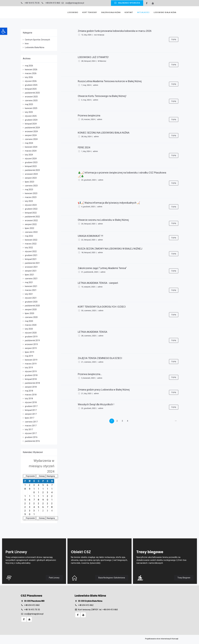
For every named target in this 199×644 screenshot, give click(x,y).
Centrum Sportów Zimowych (37, 40)
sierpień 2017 (31, 414)
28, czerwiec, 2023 (89, 336)
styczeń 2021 (31, 298)
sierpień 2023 (31, 178)
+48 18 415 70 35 (32, 610)
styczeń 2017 (31, 433)
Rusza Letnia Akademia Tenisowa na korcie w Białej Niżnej (110, 81)
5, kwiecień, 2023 (88, 378)
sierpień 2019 (31, 348)
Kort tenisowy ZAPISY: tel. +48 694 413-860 (98, 610)
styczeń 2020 (31, 333)
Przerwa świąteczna (89, 115)
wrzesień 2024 (31, 131)
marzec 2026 (31, 73)
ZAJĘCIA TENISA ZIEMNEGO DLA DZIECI (100, 358)
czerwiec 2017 (31, 422)
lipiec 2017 (30, 418)
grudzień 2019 (31, 337)
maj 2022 (29, 236)
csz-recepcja (99, 35)
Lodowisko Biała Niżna (165, 12)
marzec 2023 (31, 197)
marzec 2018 (31, 395)
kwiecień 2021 (31, 286)
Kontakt (129, 12)
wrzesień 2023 (31, 174)
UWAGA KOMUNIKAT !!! (90, 236)
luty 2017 (29, 429)
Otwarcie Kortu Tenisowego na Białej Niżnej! (102, 96)
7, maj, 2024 (86, 85)
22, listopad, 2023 (88, 240)
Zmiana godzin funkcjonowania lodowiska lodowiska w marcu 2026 (115, 31)
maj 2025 (29, 104)
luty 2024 (29, 155)
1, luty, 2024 (86, 151)
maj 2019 (29, 356)
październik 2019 (32, 340)
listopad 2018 (31, 379)
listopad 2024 (31, 124)
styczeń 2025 (31, 116)
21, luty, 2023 (86, 393)
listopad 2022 (31, 213)
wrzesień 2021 (31, 267)
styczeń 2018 (31, 402)
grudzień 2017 (31, 406)
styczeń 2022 (31, 251)
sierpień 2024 (31, 135)
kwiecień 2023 (31, 193)
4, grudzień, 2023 (88, 207)
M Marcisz (102, 61)
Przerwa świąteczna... (90, 374)
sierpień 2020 (31, 309)
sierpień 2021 (31, 271)
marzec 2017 (31, 426)
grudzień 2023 (31, 162)
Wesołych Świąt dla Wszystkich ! (96, 404)
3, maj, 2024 (86, 100)
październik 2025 (32, 93)
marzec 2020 (31, 325)
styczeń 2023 (31, 205)
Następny (52, 476)
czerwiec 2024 (31, 139)
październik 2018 (32, 383)
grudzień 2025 (31, 85)
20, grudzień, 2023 (89, 180)
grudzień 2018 (31, 375)
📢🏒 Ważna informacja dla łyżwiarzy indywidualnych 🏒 (109, 203)
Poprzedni (29, 476)
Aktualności (143, 12)
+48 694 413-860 (32, 605)
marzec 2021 (31, 290)
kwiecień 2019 (31, 360)
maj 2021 (29, 282)
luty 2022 (29, 248)
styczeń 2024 (31, 159)
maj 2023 (29, 190)
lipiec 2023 (30, 182)
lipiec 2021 (30, 275)
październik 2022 (32, 217)
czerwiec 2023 (31, 186)
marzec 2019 (31, 364)
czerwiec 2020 (31, 317)
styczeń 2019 (31, 371)
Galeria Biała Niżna (111, 12)
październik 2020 (32, 306)
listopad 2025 (31, 89)
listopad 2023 (31, 166)
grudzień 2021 (31, 255)
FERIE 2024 (84, 147)
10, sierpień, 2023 (88, 287)
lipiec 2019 (30, 352)
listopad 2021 (31, 259)
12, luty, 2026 (86, 35)
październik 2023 (32, 170)
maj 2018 (29, 391)
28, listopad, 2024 (88, 61)
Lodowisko (73, 12)
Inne (27, 44)
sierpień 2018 (31, 387)
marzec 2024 (31, 151)
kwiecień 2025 (31, 108)
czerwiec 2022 (31, 232)
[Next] (176, 421)
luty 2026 (29, 77)
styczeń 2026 (31, 81)
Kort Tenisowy (90, 12)
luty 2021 (29, 294)
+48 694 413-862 (86, 605)
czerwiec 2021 (31, 279)
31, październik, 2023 (90, 272)
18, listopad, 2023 (88, 252)
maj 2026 (29, 66)
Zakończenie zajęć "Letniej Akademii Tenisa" (102, 268)
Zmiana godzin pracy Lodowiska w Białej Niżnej (104, 390)
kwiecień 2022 (31, 240)
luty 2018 (29, 399)
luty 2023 (29, 201)
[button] (4, 31)
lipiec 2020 (30, 313)
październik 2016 (32, 441)
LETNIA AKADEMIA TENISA (93, 332)
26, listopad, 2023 (88, 224)
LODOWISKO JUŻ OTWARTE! (93, 57)
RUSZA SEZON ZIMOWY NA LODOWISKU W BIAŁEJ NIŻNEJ (110, 249)
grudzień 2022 (31, 209)
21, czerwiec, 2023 (89, 362)
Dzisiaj (41, 476)
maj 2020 (29, 321)
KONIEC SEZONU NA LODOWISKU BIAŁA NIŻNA (104, 133)
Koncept (175, 639)
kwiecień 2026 (31, 70)
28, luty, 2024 (86, 136)
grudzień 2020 (31, 302)
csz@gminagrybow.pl (34, 614)
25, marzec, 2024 (88, 119)
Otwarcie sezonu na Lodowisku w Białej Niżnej (103, 220)
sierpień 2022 (31, 224)
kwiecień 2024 (31, 147)
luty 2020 (29, 329)
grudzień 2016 (31, 437)
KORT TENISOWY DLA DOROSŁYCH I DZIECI (102, 307)
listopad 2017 (31, 410)
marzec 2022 (31, 244)
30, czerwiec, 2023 (89, 311)
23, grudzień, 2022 (89, 408)
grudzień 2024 (31, 120)
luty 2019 (29, 368)
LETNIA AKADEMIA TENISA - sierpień (98, 283)
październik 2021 (32, 263)
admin (96, 85)
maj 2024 (29, 143)
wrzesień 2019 (31, 344)
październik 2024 (32, 128)
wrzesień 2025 (31, 97)
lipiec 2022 (30, 228)
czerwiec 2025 (31, 100)
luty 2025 (29, 112)
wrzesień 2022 (31, 220)
